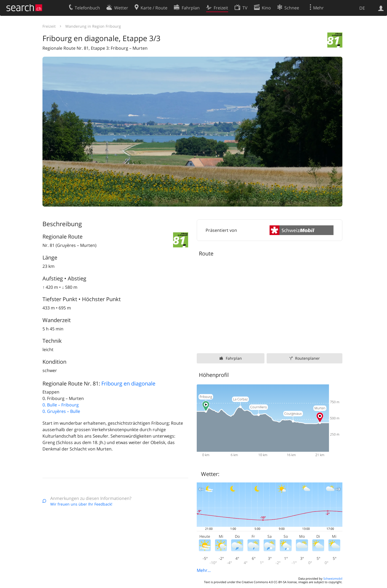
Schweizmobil (333, 578)
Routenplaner (307, 358)
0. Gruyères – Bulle (61, 411)
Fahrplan (234, 358)
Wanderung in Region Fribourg (93, 26)
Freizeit (49, 26)
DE (362, 8)
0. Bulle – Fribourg (61, 405)
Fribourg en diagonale (128, 383)
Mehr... (204, 570)
